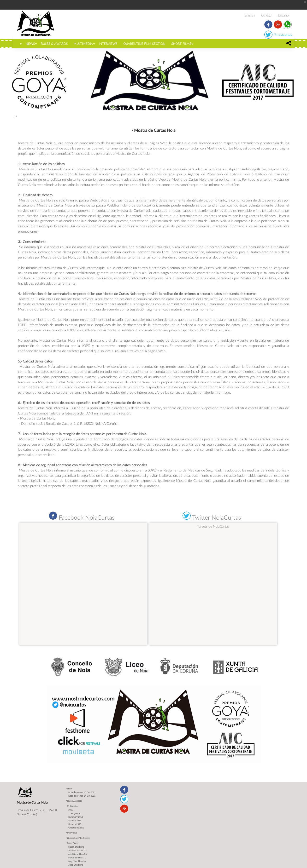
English (250, 15)
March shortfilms (76, 847)
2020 (71, 810)
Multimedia (83, 44)
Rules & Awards (54, 44)
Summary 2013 (76, 817)
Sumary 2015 (75, 824)
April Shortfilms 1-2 (77, 851)
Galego (266, 15)
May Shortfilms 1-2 (77, 858)
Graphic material (76, 828)
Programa (76, 813)
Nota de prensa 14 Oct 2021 (82, 796)
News (30, 44)
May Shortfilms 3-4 (77, 861)
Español (284, 15)
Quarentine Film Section (144, 44)
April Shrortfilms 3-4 (78, 854)
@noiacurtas (283, 34)
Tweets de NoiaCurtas (213, 526)
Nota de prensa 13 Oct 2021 (82, 792)
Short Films (181, 44)
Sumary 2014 (75, 821)
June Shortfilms (76, 865)
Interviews (108, 44)
